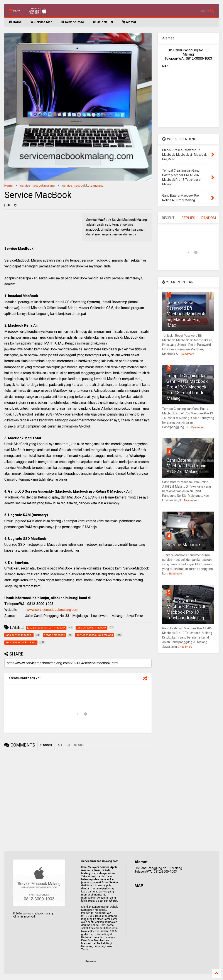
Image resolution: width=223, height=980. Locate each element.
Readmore (188, 354)
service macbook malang (37, 186)
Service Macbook (184, 545)
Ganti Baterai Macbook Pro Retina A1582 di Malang (186, 466)
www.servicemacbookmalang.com (52, 610)
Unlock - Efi (103, 22)
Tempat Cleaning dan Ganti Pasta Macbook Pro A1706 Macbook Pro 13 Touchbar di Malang (187, 387)
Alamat (129, 22)
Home (15, 22)
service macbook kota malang (83, 186)
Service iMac (72, 22)
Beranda (90, 961)
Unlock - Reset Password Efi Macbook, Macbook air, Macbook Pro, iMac (186, 314)
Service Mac (41, 22)
